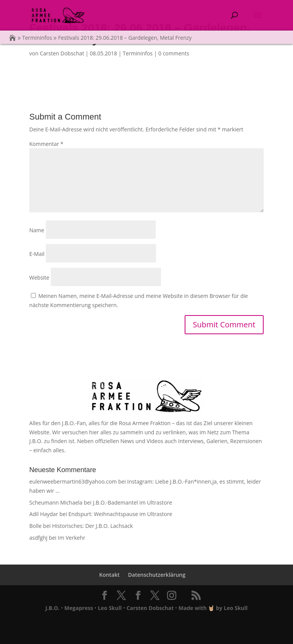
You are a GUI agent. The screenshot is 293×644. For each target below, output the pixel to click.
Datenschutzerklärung (157, 575)
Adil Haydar (44, 514)
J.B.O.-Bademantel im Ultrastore (132, 502)
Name (37, 230)
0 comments (174, 53)
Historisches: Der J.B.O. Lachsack (92, 526)
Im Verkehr (71, 538)
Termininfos (138, 53)
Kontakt (109, 575)
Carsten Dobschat (62, 53)
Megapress (79, 608)
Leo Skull (110, 608)
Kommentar (46, 144)
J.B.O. (52, 608)
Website (39, 278)
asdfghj (38, 538)
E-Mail (37, 254)
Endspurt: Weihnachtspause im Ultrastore (120, 514)
